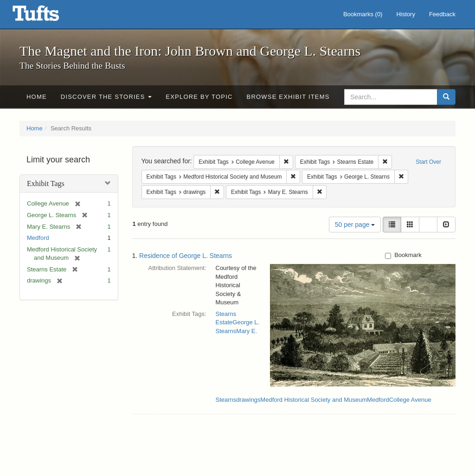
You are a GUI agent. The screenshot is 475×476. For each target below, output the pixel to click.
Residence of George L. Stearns (186, 256)
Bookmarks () (363, 14)
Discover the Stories (106, 97)
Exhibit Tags (46, 183)
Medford (38, 238)
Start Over (428, 162)
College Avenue (410, 400)
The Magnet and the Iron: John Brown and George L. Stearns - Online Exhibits (47, 16)
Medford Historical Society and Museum (314, 400)
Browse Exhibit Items (288, 97)
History (405, 14)
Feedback (442, 14)
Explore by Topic (199, 97)
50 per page (355, 225)
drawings (248, 400)
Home (37, 97)
